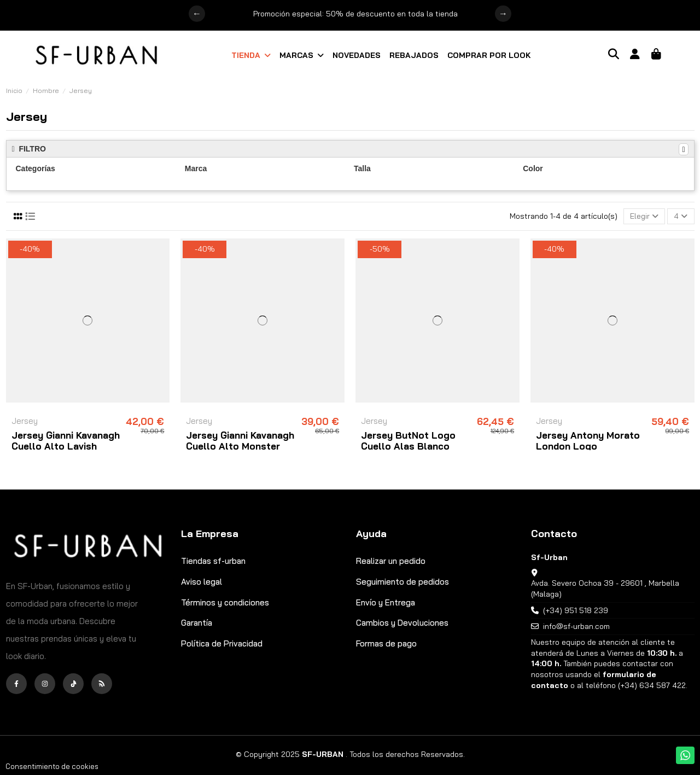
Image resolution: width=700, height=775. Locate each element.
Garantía (197, 623)
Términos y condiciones (225, 602)
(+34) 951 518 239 (576, 610)
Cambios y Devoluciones (402, 623)
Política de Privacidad (222, 643)
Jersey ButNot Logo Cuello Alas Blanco (408, 441)
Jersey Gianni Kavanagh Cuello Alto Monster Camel (240, 446)
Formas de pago (386, 643)
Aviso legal (202, 582)
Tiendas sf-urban (213, 561)
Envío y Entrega (386, 602)
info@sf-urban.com (576, 626)
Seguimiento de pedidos (402, 582)
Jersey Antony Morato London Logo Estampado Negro (588, 446)
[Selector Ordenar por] (644, 216)
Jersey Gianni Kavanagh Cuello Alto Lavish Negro (66, 446)
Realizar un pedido (391, 561)
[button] (251, 55)
